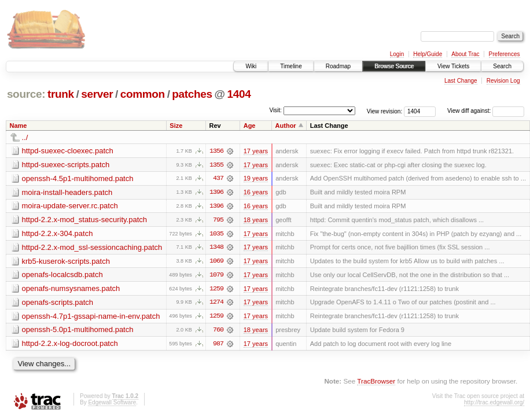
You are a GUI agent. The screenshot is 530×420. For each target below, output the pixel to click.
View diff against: (486, 111)
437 (218, 179)
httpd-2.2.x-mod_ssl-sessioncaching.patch (92, 248)
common (143, 94)
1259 (216, 290)
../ (25, 137)
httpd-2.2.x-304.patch (58, 234)
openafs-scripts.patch (58, 303)
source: (26, 94)
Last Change (461, 81)
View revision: (385, 111)
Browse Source (394, 66)
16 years (256, 193)
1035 (216, 234)
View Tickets (453, 66)
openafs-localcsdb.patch (62, 276)
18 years (256, 220)
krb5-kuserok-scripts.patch (66, 262)
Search (502, 66)
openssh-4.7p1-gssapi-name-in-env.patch (91, 317)
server (97, 94)
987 (218, 345)
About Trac (465, 54)
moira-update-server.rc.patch (70, 206)
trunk (61, 94)
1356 (216, 151)
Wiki (251, 66)
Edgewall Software (112, 404)
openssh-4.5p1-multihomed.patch (78, 178)
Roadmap (338, 66)
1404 (239, 94)
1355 (216, 165)
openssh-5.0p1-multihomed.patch (78, 331)
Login (397, 54)
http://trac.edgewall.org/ (494, 404)
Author (286, 126)
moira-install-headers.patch (67, 192)
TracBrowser (376, 383)
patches (192, 94)
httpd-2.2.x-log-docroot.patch (70, 345)
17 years (256, 151)
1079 (216, 276)
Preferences (505, 54)
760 (218, 331)
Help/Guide (428, 54)
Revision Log (503, 81)
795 (218, 220)
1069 (216, 262)
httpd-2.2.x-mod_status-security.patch (85, 220)
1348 (216, 248)
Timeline (291, 66)
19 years (256, 179)
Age (250, 126)
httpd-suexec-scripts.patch (66, 165)
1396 (216, 193)
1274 (216, 304)
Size (176, 126)
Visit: (275, 110)
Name (19, 126)
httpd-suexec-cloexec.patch (68, 151)
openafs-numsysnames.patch (71, 290)
